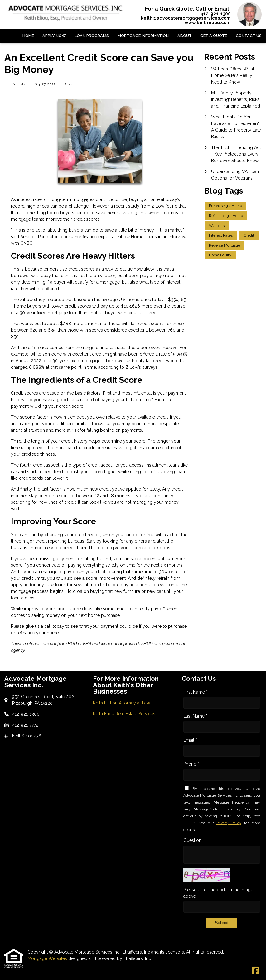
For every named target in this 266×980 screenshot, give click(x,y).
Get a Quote (214, 36)
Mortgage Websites (48, 958)
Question (192, 840)
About (185, 36)
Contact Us (249, 36)
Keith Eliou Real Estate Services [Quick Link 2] (124, 714)
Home (28, 36)
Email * (190, 740)
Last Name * (195, 716)
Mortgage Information (143, 36)
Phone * (191, 764)
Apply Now (54, 36)
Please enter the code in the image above (218, 893)
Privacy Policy (229, 823)
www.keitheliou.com (208, 22)
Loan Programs (92, 36)
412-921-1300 (216, 14)
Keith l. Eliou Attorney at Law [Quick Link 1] (121, 703)
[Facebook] (256, 971)
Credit (70, 84)
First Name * (196, 692)
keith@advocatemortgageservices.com (186, 18)
